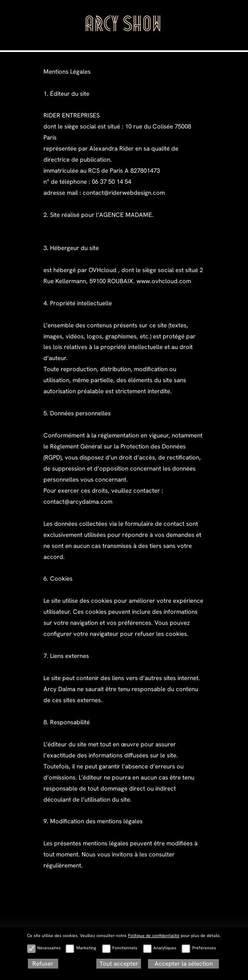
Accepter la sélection (184, 964)
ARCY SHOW (124, 26)
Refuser (43, 964)
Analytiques (165, 948)
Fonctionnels (125, 948)
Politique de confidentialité (154, 936)
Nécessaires (49, 948)
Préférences (204, 948)
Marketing (86, 948)
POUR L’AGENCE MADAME (67, 944)
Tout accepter (119, 964)
